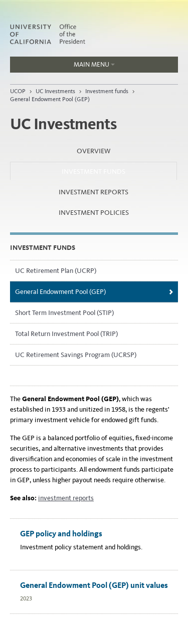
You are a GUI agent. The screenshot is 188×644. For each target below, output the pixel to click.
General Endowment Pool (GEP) (50, 99)
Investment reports (93, 192)
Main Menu (62, 67)
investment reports (66, 498)
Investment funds (107, 91)
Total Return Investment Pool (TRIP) (66, 334)
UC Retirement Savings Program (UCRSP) (76, 355)
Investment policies (94, 213)
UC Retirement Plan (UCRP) (56, 271)
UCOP (18, 91)
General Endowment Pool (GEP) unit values (94, 585)
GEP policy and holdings (61, 534)
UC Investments (55, 91)
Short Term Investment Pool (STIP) (64, 313)
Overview (93, 151)
